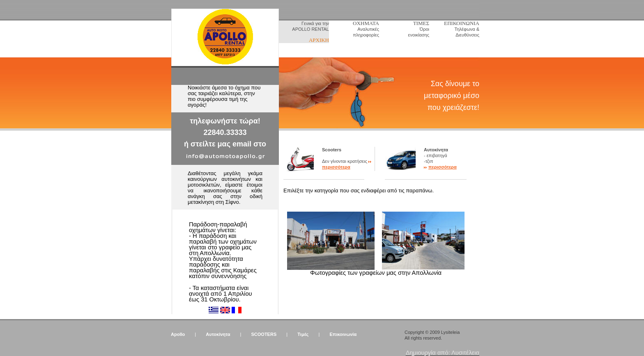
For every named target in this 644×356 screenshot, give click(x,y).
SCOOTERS (264, 334)
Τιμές (303, 334)
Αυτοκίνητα (218, 334)
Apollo (178, 334)
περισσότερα (336, 167)
